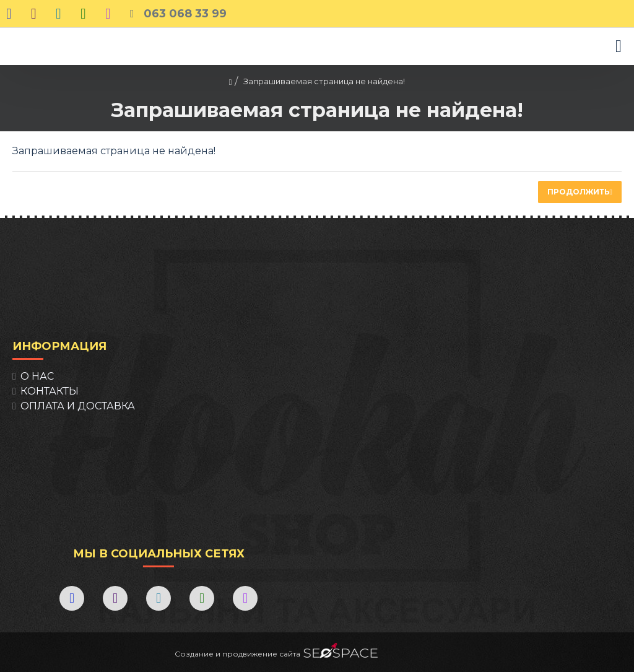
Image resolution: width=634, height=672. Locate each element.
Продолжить (579, 192)
